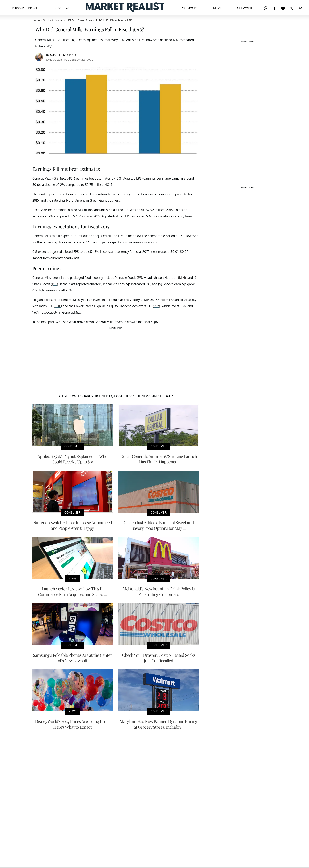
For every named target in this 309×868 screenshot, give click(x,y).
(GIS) (56, 178)
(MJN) (182, 278)
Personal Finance (25, 8)
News (217, 8)
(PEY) (156, 306)
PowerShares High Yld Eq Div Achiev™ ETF (105, 20)
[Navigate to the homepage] (125, 7)
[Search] (266, 7)
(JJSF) (54, 284)
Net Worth (245, 8)
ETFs (71, 20)
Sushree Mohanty (63, 55)
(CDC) (58, 306)
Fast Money (189, 8)
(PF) (139, 278)
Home (36, 20)
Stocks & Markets (54, 20)
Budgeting (62, 8)
